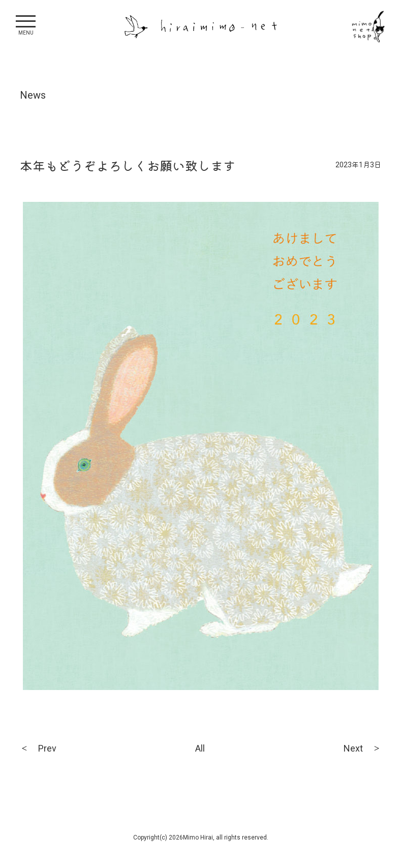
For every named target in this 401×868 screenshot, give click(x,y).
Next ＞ (362, 748)
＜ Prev (38, 748)
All (200, 748)
